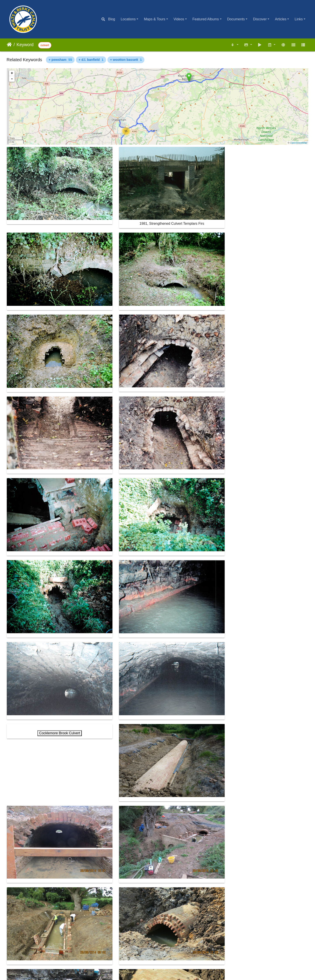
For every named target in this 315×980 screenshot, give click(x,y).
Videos (179, 19)
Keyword (25, 45)
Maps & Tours (155, 19)
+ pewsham (60, 60)
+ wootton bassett (126, 60)
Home (9, 45)
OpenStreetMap (299, 143)
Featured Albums (206, 19)
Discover (260, 19)
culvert (45, 45)
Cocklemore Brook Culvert (196, 337)
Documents (236, 19)
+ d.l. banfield (91, 60)
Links (299, 19)
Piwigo (167, 965)
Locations (128, 19)
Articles (281, 19)
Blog (112, 19)
